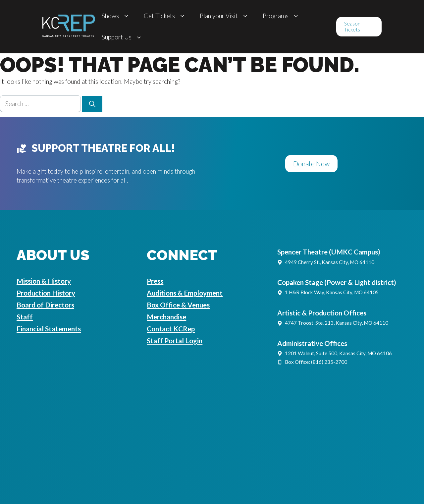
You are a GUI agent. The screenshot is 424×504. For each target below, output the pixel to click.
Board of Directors (45, 305)
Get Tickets (165, 16)
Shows (116, 16)
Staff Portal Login (175, 341)
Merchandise (166, 317)
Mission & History (44, 281)
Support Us (122, 37)
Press (155, 281)
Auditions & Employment (185, 293)
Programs (281, 16)
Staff (25, 317)
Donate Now (311, 164)
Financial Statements (49, 329)
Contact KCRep (171, 329)
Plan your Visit (225, 16)
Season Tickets (352, 27)
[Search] (92, 104)
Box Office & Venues (178, 305)
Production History (46, 293)
